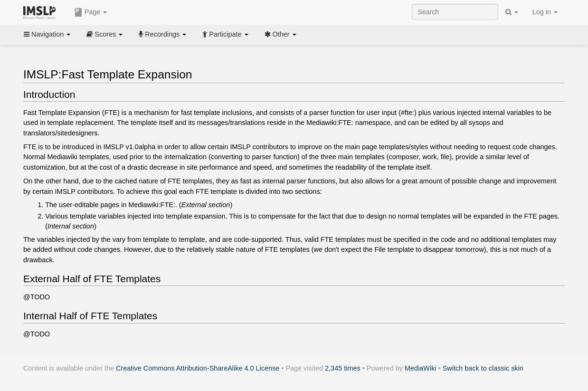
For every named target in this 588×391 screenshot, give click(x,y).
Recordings (162, 34)
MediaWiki (421, 368)
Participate (225, 34)
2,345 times (343, 368)
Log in (545, 12)
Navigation (47, 34)
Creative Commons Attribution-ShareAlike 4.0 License (198, 368)
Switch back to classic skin (483, 368)
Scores (104, 34)
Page (91, 12)
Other (280, 34)
